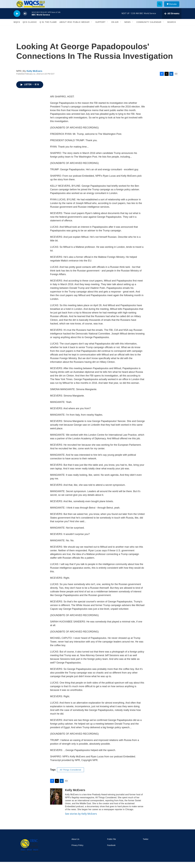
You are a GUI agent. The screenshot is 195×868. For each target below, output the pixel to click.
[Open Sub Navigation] (92, 28)
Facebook (111, 851)
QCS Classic (30, 28)
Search (172, 28)
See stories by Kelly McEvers (81, 820)
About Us (75, 845)
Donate (175, 7)
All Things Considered (71, 776)
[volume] (25, 20)
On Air (115, 28)
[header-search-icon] (161, 7)
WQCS (17, 28)
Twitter (146, 845)
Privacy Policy (77, 851)
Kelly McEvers (34, 77)
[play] (17, 20)
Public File (112, 845)
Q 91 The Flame (48, 28)
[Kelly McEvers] (56, 803)
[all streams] (172, 20)
